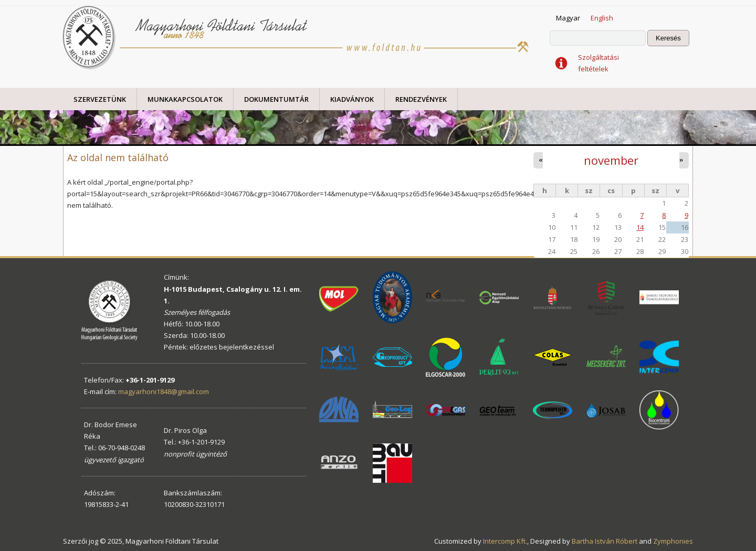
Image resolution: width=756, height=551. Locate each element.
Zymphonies (673, 541)
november (611, 160)
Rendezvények (421, 99)
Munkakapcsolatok (185, 99)
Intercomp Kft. (505, 541)
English (602, 18)
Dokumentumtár (276, 99)
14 (640, 227)
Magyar (568, 18)
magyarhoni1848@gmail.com (164, 391)
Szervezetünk (100, 99)
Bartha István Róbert (605, 541)
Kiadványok (352, 99)
